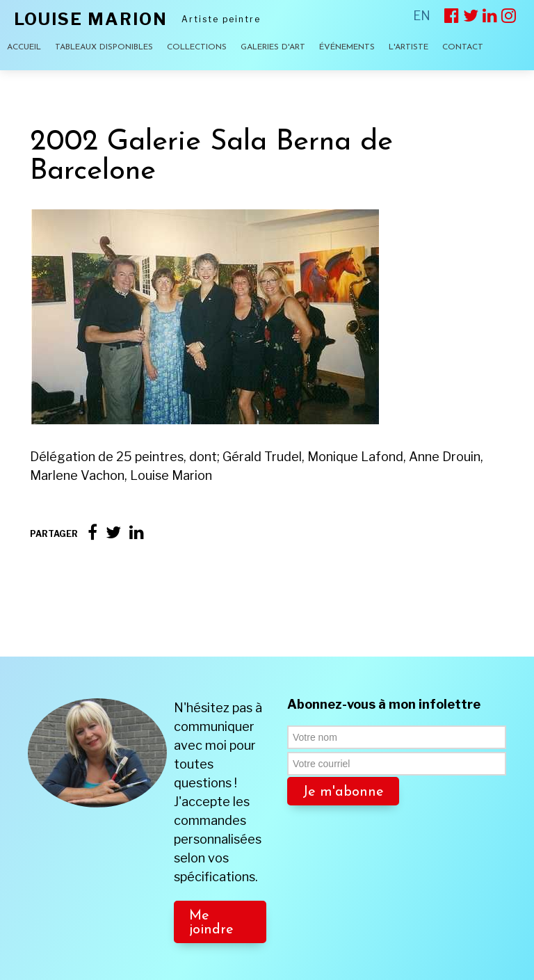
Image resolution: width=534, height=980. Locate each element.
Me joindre (211, 871)
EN (422, 16)
